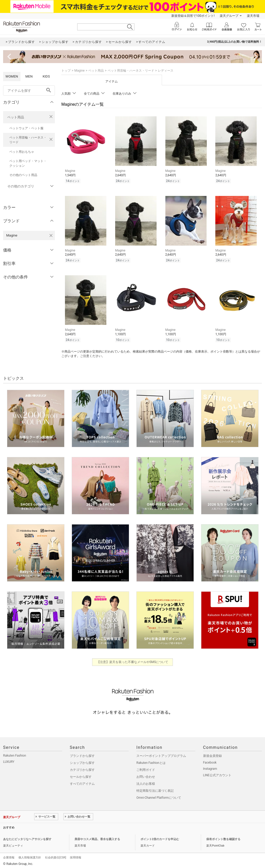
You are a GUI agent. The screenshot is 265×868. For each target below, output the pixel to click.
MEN (29, 76)
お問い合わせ (146, 777)
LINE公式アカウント (217, 775)
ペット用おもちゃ (22, 152)
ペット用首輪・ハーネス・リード (28, 140)
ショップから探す (82, 763)
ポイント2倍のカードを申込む (160, 839)
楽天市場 (253, 16)
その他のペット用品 (23, 175)
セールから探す (81, 777)
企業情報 (9, 858)
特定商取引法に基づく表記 (155, 791)
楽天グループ (229, 16)
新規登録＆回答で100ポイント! (193, 16)
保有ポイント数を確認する (223, 839)
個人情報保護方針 (30, 858)
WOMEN (12, 76)
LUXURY (9, 762)
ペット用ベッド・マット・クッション (28, 163)
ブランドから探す (82, 756)
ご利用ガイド (146, 770)
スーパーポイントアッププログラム (161, 756)
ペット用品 (16, 117)
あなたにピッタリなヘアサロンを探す (27, 839)
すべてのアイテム (82, 784)
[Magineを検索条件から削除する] (51, 235)
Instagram (210, 769)
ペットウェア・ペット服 (26, 128)
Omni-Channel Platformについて (159, 798)
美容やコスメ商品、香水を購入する (97, 839)
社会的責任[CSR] (56, 858)
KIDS (46, 76)
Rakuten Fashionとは (151, 763)
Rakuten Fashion (15, 756)
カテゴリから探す (82, 770)
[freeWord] (29, 90)
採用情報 (76, 858)
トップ (66, 71)
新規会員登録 (212, 756)
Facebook (210, 763)
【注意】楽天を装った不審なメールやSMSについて (133, 662)
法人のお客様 (146, 784)
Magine (79, 71)
